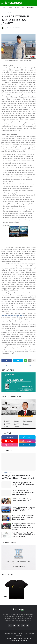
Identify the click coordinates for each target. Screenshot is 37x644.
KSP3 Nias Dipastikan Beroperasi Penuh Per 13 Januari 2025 (23, 500)
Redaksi (8, 639)
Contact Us (28, 639)
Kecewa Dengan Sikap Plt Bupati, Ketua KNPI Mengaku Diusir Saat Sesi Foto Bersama (23, 509)
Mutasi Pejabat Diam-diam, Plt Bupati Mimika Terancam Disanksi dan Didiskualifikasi (24, 535)
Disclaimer (24, 641)
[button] (2, 3)
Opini (23, 8)
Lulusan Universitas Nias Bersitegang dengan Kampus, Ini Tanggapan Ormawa (23, 492)
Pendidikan (30, 8)
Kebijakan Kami (17, 639)
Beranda (4, 13)
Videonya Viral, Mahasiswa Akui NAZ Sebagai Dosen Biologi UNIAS (18, 477)
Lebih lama (31, 366)
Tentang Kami (14, 641)
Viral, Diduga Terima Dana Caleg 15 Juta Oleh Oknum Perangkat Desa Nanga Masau (23, 517)
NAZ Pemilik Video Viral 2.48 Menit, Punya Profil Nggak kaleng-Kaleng (24, 484)
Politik (17, 8)
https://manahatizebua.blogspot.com (13, 316)
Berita (3, 8)
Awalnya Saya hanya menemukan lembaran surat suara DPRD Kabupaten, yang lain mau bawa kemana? (24, 527)
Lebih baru (6, 366)
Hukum (10, 8)
